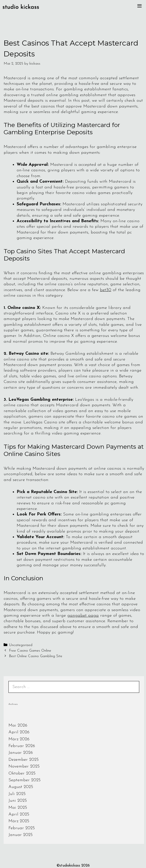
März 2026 (19, 739)
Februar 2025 (22, 828)
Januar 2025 (21, 835)
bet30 (106, 290)
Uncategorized (21, 645)
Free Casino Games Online (30, 651)
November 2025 (24, 766)
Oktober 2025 (22, 773)
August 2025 (21, 787)
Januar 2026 (21, 753)
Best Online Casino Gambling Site (36, 656)
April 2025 (19, 814)
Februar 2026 (22, 746)
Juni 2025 (18, 801)
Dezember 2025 (24, 760)
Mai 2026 (18, 725)
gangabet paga (83, 616)
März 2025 (19, 821)
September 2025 (24, 780)
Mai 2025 (18, 808)
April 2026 (19, 732)
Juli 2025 (17, 794)
